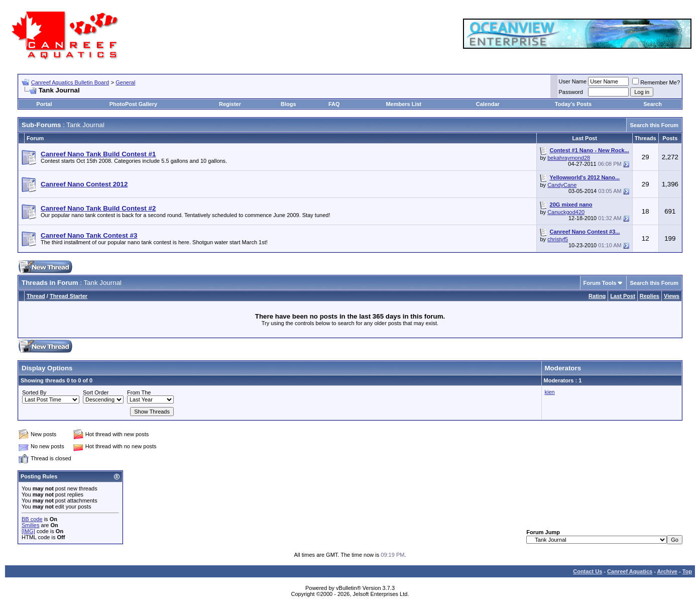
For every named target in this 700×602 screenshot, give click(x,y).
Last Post (623, 296)
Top (687, 571)
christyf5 (558, 239)
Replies (650, 296)
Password (571, 92)
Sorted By (34, 392)
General (125, 82)
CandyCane (562, 185)
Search (653, 104)
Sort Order (96, 392)
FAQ (334, 104)
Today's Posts (573, 104)
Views (672, 296)
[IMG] (28, 531)
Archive (667, 571)
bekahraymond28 (569, 158)
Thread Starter (69, 296)
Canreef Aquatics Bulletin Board (70, 82)
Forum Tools (600, 283)
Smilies (30, 525)
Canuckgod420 (566, 212)
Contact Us (588, 571)
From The (139, 392)
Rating (597, 296)
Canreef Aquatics (630, 571)
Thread (36, 296)
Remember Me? (656, 82)
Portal (44, 104)
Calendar (488, 104)
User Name (573, 81)
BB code (32, 519)
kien (550, 392)
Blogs (288, 104)
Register (230, 104)
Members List (403, 104)
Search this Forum (654, 125)
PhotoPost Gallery (133, 104)
